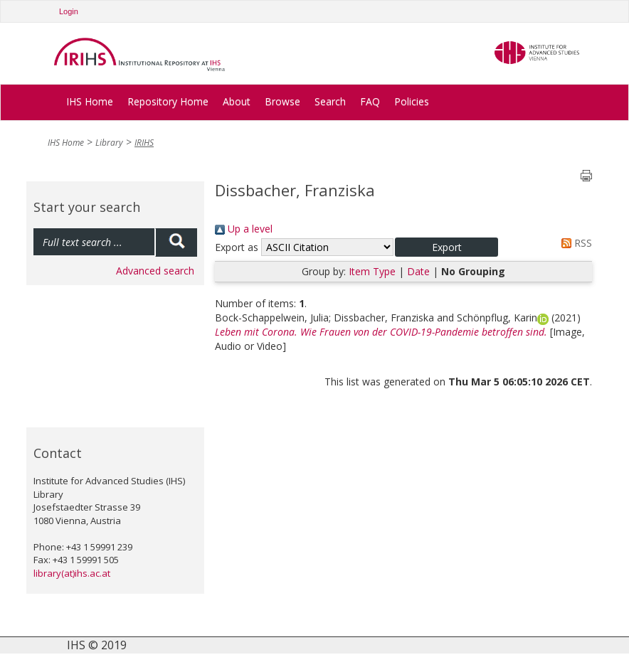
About (237, 101)
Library (109, 143)
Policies (412, 101)
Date (418, 271)
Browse (282, 101)
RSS (574, 243)
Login (69, 11)
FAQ (370, 101)
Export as (237, 247)
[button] (446, 247)
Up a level (244, 229)
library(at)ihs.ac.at (72, 573)
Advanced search (155, 271)
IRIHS (144, 143)
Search (330, 101)
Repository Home (168, 101)
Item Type (372, 271)
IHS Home (90, 101)
